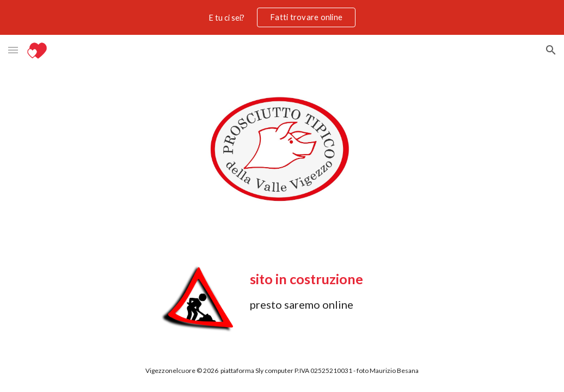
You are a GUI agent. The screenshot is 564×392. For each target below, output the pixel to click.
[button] (13, 50)
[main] (346, 290)
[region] (282, 17)
